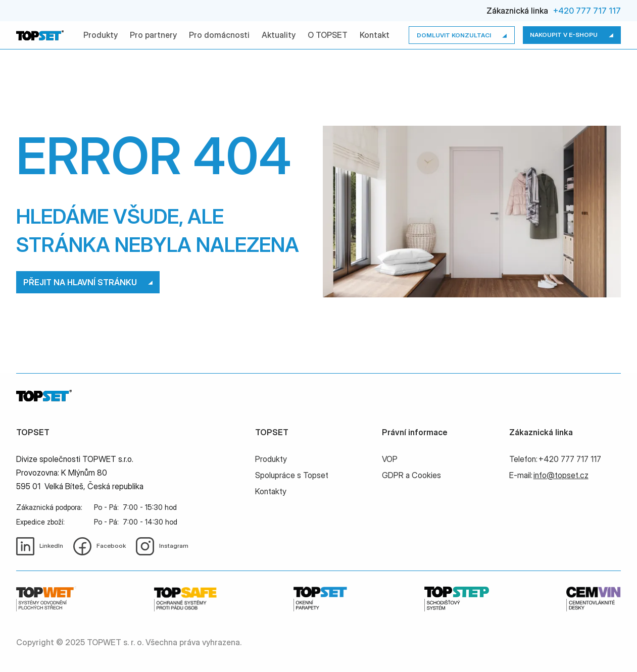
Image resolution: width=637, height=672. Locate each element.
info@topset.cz (561, 475)
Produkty (101, 35)
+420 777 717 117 (587, 11)
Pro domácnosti (219, 35)
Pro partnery (153, 35)
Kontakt (375, 35)
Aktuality (279, 35)
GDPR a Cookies (411, 475)
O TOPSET (328, 35)
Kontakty (271, 491)
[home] (40, 35)
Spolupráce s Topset (292, 475)
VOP (390, 459)
